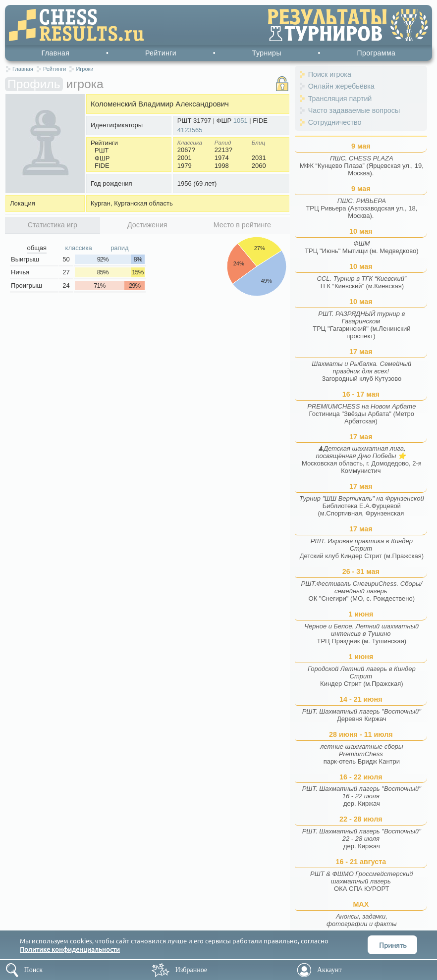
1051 (241, 121)
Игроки (84, 69)
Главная (56, 53)
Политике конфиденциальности (70, 949)
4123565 (190, 130)
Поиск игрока (330, 74)
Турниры (267, 53)
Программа (376, 53)
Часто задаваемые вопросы (354, 110)
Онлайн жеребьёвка (341, 86)
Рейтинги (161, 53)
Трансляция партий (340, 99)
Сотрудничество (335, 122)
